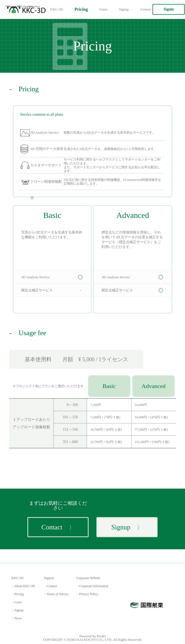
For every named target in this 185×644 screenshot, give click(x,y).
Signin (169, 9)
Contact (146, 9)
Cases (103, 9)
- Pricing (18, 594)
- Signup (18, 610)
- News (17, 618)
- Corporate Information (93, 586)
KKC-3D (57, 9)
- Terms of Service (57, 594)
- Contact (51, 586)
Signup (124, 9)
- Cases (17, 602)
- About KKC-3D (24, 586)
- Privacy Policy (88, 594)
